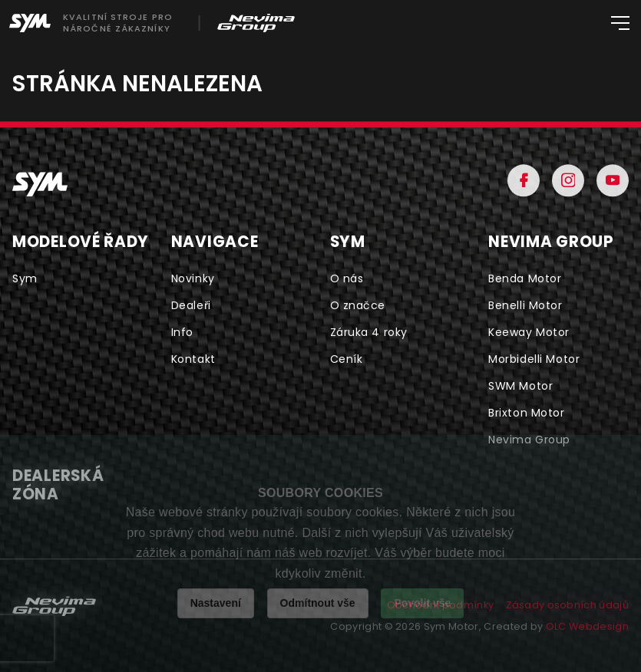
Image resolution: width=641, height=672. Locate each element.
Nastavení (216, 603)
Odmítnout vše (318, 603)
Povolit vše (422, 603)
